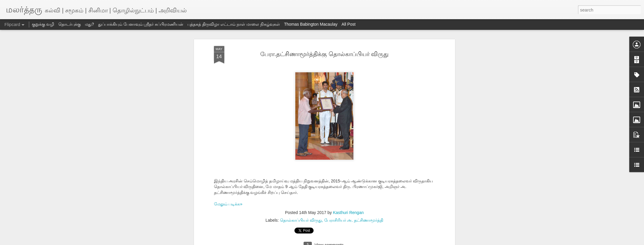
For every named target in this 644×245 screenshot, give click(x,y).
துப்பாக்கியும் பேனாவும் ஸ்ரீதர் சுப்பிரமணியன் (141, 24)
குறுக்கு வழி (43, 24)
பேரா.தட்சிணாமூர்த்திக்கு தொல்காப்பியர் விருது (325, 54)
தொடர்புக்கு (70, 24)
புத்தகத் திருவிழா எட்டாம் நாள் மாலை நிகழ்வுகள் (234, 24)
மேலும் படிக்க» (228, 204)
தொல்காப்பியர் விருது (301, 220)
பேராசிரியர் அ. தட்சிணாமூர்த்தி (354, 220)
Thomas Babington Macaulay (311, 24)
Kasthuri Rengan (348, 213)
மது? (89, 24)
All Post (349, 24)
